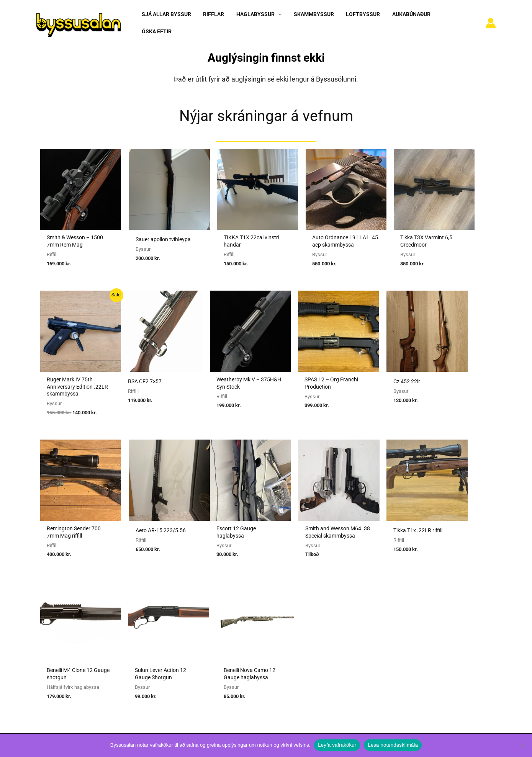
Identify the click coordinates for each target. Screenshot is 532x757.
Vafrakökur (375, 622)
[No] (522, 745)
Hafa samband (379, 633)
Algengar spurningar (386, 600)
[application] (274, 20)
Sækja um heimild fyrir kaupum (241, 590)
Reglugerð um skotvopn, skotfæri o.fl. (249, 622)
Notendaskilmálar (384, 590)
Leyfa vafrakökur (337, 745)
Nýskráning (375, 611)
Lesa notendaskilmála (393, 745)
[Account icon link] (491, 20)
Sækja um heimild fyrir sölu (237, 600)
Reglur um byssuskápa (230, 633)
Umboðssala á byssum (230, 611)
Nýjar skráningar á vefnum (266, 109)
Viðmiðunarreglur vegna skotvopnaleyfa (252, 643)
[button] (255, 20)
